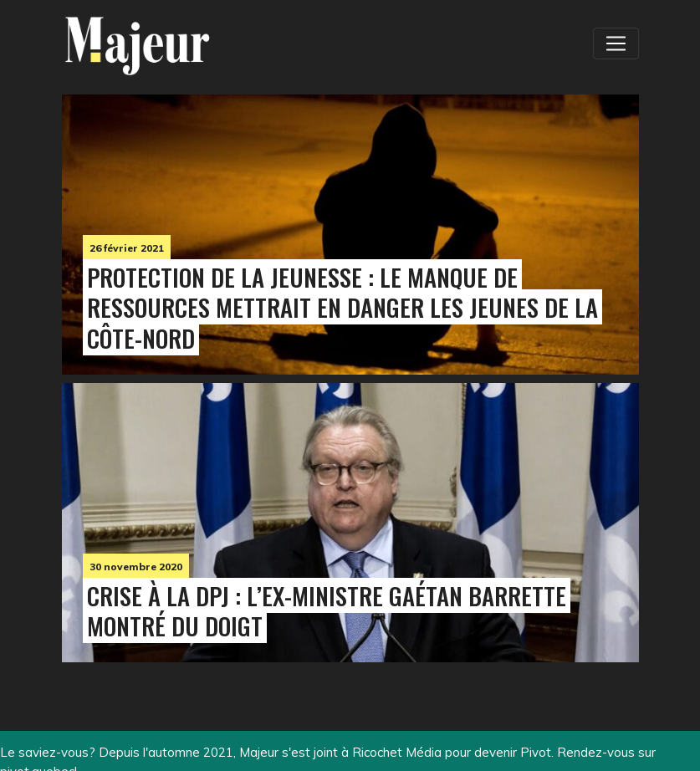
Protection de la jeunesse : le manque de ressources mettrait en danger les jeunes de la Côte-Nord (342, 308)
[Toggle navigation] (616, 43)
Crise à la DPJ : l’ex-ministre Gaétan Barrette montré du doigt (327, 611)
